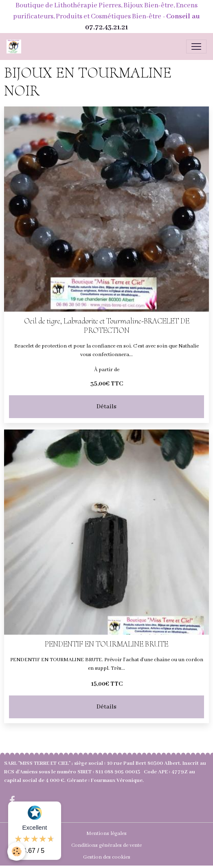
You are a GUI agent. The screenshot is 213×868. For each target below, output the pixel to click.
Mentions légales (106, 834)
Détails (106, 407)
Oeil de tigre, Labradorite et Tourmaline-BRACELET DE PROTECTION (107, 326)
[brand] (15, 46)
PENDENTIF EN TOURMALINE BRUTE (106, 644)
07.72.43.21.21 (106, 28)
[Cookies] (16, 851)
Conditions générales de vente (106, 845)
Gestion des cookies (107, 857)
